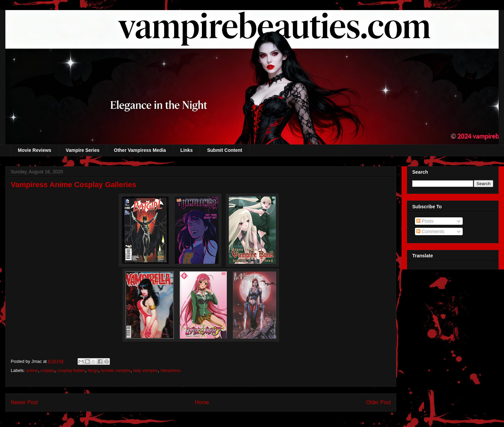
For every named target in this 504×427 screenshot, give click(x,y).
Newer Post (24, 402)
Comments (430, 231)
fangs (93, 370)
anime (32, 370)
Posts (425, 221)
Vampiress (170, 370)
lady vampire (145, 370)
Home (202, 402)
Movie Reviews (35, 150)
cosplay (48, 370)
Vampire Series (83, 150)
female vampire (116, 370)
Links (187, 150)
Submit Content (224, 150)
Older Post (378, 402)
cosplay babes (71, 370)
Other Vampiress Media (140, 150)
